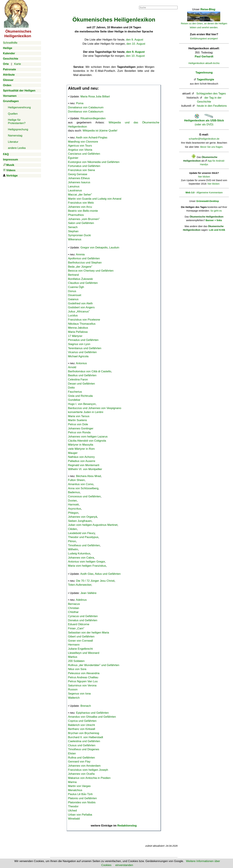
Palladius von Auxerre (82, 461)
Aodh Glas (87, 574)
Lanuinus (74, 186)
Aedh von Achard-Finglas (92, 138)
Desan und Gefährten (82, 384)
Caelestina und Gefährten (84, 741)
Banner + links (214, 220)
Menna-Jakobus (78, 328)
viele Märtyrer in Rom (81, 449)
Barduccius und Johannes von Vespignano (95, 408)
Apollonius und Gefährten (84, 258)
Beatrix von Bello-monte (83, 211)
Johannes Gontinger (81, 428)
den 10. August (136, 44)
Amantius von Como (81, 484)
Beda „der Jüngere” (80, 267)
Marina (72, 782)
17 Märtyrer (75, 336)
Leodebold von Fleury (81, 533)
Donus (72, 291)
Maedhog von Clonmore (83, 142)
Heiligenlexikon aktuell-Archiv (204, 63)
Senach (73, 227)
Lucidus (73, 315)
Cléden (72, 529)
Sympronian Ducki (79, 235)
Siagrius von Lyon (79, 344)
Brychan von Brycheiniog (84, 733)
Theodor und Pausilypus (83, 537)
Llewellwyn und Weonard (84, 653)
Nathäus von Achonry (81, 457)
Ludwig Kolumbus (79, 553)
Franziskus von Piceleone (84, 320)
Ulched (72, 811)
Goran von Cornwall (80, 641)
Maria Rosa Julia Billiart (95, 97)
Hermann (74, 645)
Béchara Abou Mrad (89, 476)
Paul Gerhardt (204, 56)
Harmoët (73, 505)
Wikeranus (75, 239)
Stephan (73, 231)
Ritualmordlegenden (93, 118)
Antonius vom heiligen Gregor (86, 562)
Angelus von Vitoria (80, 150)
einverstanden (124, 865)
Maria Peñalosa (78, 332)
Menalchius (75, 790)
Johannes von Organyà (83, 517)
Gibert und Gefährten (81, 637)
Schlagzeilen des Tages (211, 94)
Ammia (80, 254)
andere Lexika (17, 148)
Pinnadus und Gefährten (83, 340)
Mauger (73, 453)
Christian (74, 608)
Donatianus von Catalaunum (86, 107)
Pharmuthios (76, 215)
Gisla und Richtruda (80, 396)
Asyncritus (74, 509)
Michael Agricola (78, 356)
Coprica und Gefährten (82, 721)
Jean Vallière (88, 593)
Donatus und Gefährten (83, 620)
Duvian (72, 501)
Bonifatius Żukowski (80, 279)
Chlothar (73, 612)
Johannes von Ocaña (81, 774)
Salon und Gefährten (81, 223)
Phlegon (73, 513)
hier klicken (204, 177)
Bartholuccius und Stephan (85, 263)
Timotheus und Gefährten (84, 545)
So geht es (216, 211)
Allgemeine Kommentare (210, 193)
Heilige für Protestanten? (17, 121)
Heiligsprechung (18, 129)
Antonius (81, 363)
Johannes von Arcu (80, 207)
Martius (73, 657)
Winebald (74, 819)
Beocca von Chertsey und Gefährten (91, 271)
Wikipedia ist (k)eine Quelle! (100, 131)
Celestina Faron (78, 380)
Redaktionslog (127, 826)
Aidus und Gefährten (108, 574)
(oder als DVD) (204, 120)
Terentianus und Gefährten (85, 348)
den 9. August (135, 40)
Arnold (72, 367)
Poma (80, 103)
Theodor (73, 806)
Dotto (71, 388)
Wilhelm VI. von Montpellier (85, 469)
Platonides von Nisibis (82, 802)
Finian (76, 628)
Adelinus (81, 600)
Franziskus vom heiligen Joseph (88, 770)
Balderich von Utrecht (82, 725)
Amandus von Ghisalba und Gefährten (92, 717)
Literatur (13, 142)
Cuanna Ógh (76, 287)
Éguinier (73, 158)
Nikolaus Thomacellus (82, 324)
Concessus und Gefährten (84, 496)
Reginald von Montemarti (84, 465)
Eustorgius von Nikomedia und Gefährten (94, 162)
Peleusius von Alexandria (84, 673)
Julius (79, 312)
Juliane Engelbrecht (80, 649)
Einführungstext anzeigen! (204, 39)
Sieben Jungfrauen (80, 521)
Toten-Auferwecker (80, 585)
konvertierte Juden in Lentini (86, 412)
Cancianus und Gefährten (84, 154)
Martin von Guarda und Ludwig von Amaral (95, 199)
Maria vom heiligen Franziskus (87, 566)
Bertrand (73, 275)
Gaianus (73, 299)
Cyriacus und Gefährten (83, 616)
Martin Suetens (77, 420)
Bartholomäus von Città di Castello (90, 371)
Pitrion (72, 541)
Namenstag (15, 136)
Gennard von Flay (79, 762)
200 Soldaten (76, 661)
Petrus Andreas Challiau (83, 677)
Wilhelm (73, 549)
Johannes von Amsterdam (84, 766)
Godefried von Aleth (80, 303)
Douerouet (75, 295)
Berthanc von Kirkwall (82, 729)
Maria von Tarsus (79, 416)
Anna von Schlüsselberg (83, 488)
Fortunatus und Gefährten (84, 166)
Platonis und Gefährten (82, 798)
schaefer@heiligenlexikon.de (204, 139)
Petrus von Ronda (79, 432)
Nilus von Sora (77, 669)
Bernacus (74, 604)
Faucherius (75, 392)
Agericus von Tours (80, 146)
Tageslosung (204, 73)
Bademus (74, 492)
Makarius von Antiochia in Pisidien (89, 778)
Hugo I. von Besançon (82, 404)
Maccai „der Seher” (80, 195)
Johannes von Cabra (81, 558)
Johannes (84, 219)
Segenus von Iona (79, 694)
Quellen (13, 114)
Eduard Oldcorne (79, 624)
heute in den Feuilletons (212, 106)
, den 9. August (135, 52)
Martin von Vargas (79, 786)
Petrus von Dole (78, 424)
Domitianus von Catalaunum (86, 112)
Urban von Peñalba (80, 815)
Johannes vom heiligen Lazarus (88, 437)
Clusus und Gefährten (82, 745)
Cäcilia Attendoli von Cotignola (87, 441)
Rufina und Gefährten (82, 758)
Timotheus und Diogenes (84, 749)
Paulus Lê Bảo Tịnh (80, 794)
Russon (73, 689)
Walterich (74, 698)
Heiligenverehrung (19, 107)
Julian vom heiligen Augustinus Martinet (93, 525)
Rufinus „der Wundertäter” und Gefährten (94, 665)
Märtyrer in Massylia (81, 445)
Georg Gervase (78, 174)
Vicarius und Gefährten (82, 352)
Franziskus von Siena (82, 170)
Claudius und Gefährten (83, 283)
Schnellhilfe (10, 43)
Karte (18, 64)
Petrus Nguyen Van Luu (83, 681)
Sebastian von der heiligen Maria (89, 633)
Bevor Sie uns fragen (211, 147)
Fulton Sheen (76, 480)
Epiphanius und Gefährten (93, 713)
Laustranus (75, 190)
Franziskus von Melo (81, 203)
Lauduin (114, 248)
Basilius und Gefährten (82, 375)
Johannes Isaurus (79, 182)
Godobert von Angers (81, 307)
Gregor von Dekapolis (94, 248)
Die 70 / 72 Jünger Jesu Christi (95, 581)
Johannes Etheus (79, 178)
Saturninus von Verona (82, 685)
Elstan (72, 753)
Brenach (86, 706)
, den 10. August (135, 56)
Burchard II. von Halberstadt (86, 737)
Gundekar (74, 400)
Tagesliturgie (205, 79)
